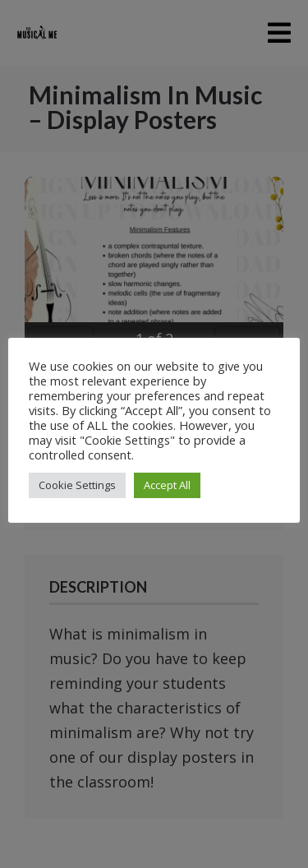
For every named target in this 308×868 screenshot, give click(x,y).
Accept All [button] (167, 485)
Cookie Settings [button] (77, 485)
